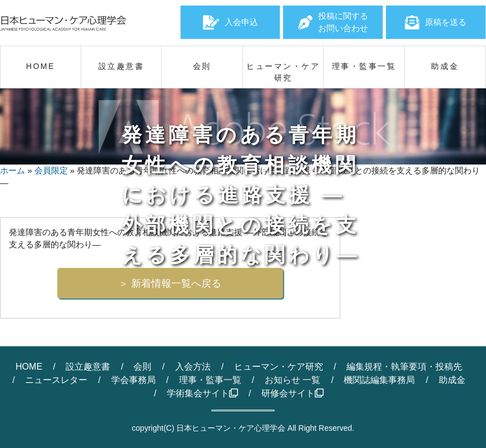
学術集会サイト (202, 393)
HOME (29, 367)
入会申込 (230, 22)
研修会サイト (292, 393)
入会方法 (193, 367)
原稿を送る (436, 22)
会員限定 (51, 170)
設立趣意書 (88, 367)
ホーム (13, 170)
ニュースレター (56, 380)
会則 (142, 367)
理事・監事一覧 (210, 380)
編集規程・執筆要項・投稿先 (404, 367)
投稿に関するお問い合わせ (333, 22)
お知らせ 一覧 (292, 380)
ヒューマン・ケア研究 (279, 367)
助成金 (452, 380)
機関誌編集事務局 (379, 380)
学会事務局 (133, 380)
